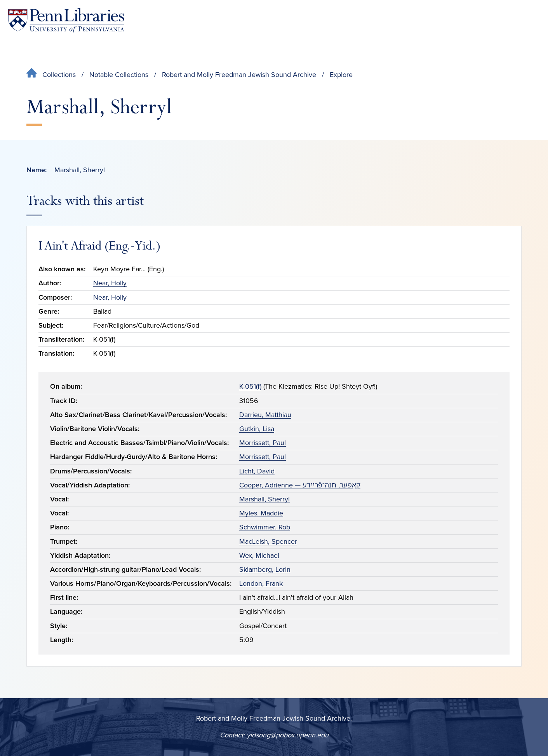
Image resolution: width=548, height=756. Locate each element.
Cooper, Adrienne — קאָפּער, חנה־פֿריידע (300, 485)
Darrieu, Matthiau (265, 415)
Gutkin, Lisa (257, 429)
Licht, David (257, 471)
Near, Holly (110, 283)
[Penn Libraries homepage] (66, 20)
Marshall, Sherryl (264, 499)
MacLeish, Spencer (268, 541)
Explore (341, 75)
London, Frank (261, 583)
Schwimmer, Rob (265, 527)
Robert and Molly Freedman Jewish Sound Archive (239, 75)
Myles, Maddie (261, 513)
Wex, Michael (259, 555)
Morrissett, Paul (263, 443)
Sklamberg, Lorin (265, 569)
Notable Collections (119, 75)
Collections (59, 75)
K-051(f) (250, 386)
